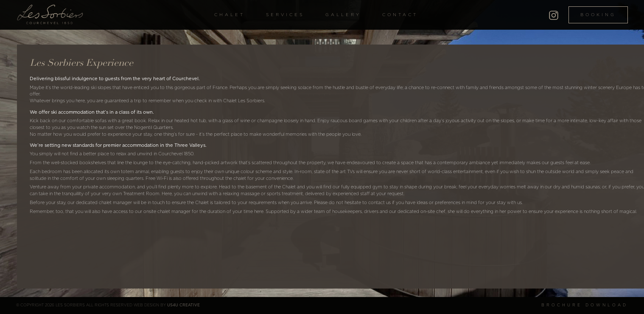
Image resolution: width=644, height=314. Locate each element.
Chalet (230, 15)
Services (285, 15)
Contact (400, 15)
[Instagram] (554, 14)
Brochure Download (585, 305)
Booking (598, 15)
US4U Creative (183, 305)
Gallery (343, 15)
